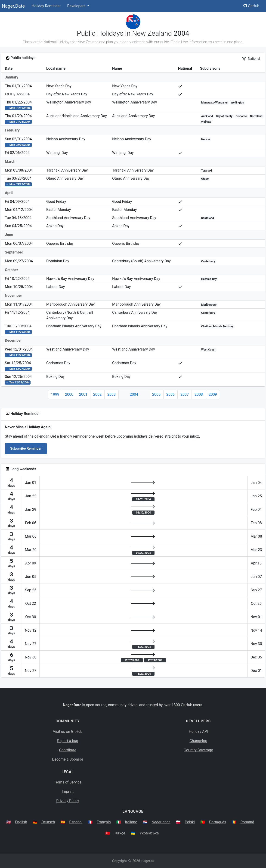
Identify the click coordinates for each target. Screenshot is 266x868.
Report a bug (68, 741)
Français (104, 822)
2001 (83, 394)
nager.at (148, 861)
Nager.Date (13, 6)
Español (76, 822)
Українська (149, 833)
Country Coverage (198, 750)
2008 (199, 394)
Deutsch (48, 822)
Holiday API (198, 732)
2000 (69, 394)
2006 (170, 394)
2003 (111, 394)
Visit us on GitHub (68, 732)
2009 (213, 394)
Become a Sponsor (68, 759)
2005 (156, 394)
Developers (77, 6)
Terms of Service (68, 782)
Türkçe (120, 833)
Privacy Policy (68, 801)
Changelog (198, 741)
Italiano (131, 822)
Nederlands (161, 822)
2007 (185, 394)
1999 (55, 394)
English (21, 822)
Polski (190, 822)
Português (218, 822)
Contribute (68, 750)
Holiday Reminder (46, 6)
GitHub (251, 6)
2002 (97, 394)
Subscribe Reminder (26, 448)
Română (247, 822)
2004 (134, 394)
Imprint (68, 791)
